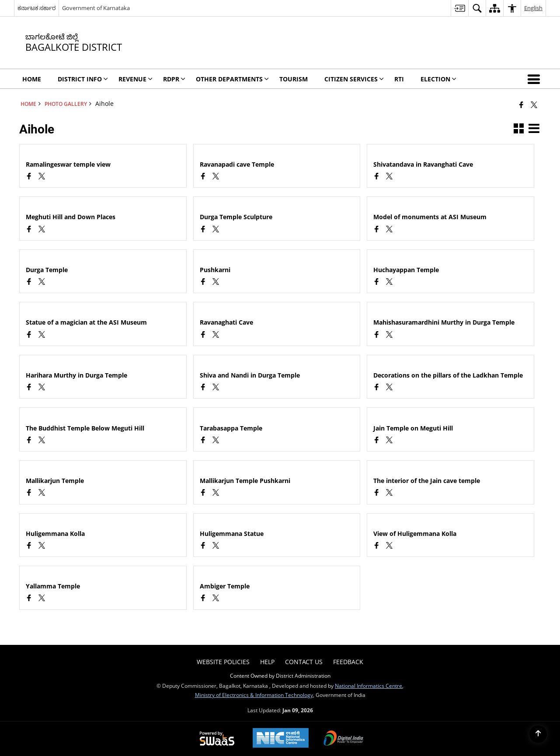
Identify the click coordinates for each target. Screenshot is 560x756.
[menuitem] (459, 8)
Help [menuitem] (267, 662)
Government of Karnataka (96, 8)
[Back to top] (538, 734)
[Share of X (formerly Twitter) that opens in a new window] (534, 105)
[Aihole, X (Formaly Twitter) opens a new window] (42, 177)
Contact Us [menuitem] (304, 662)
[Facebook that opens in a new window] (521, 105)
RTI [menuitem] (399, 79)
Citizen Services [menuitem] (354, 79)
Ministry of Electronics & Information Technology (254, 695)
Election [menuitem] (438, 79)
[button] (536, 79)
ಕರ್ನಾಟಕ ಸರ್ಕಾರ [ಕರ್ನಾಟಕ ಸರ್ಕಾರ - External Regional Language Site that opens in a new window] (37, 8)
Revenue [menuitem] (136, 79)
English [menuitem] (533, 8)
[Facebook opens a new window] (29, 177)
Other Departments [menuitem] (232, 79)
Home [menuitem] (32, 79)
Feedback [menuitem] (348, 662)
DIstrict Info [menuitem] (83, 79)
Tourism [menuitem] (294, 79)
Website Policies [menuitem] (223, 662)
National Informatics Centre (369, 686)
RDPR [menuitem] (174, 79)
